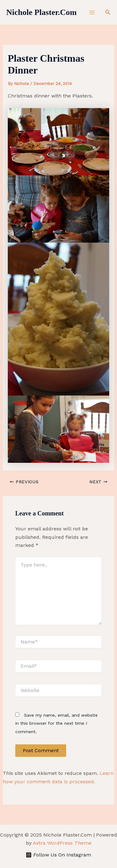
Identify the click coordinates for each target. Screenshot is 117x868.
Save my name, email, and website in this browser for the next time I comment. (56, 723)
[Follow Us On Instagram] (59, 855)
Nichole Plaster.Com (41, 12)
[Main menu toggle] (92, 12)
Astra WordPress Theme (62, 843)
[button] (108, 12)
